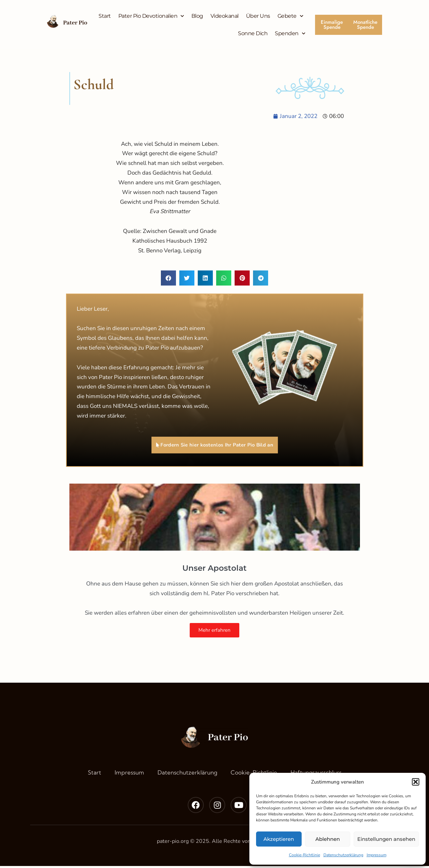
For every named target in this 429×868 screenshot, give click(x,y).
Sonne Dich (253, 33)
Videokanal (225, 16)
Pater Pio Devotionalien (151, 16)
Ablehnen (328, 839)
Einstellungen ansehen (386, 839)
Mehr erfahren (214, 632)
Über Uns (258, 16)
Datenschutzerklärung (343, 855)
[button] (416, 782)
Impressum (377, 855)
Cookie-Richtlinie (304, 855)
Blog (197, 16)
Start (105, 16)
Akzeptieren (279, 839)
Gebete (290, 16)
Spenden (290, 33)
